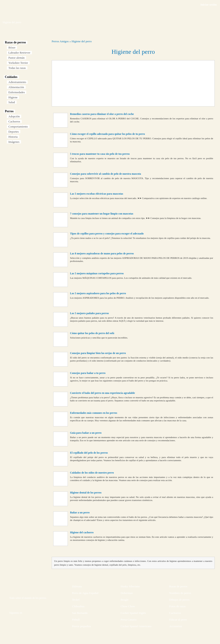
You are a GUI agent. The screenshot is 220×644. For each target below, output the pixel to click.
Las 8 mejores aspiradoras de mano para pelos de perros (102, 253)
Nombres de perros (180, 593)
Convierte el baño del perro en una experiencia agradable (102, 393)
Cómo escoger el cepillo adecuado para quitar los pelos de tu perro (107, 134)
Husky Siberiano (130, 586)
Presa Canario (129, 620)
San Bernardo (80, 613)
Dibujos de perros (179, 600)
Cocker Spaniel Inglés (133, 613)
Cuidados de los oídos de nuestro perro (92, 473)
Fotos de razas (177, 606)
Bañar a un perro (80, 512)
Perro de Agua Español (85, 593)
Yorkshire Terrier (18, 63)
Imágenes (14, 142)
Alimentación (16, 87)
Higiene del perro (82, 41)
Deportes (14, 132)
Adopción (14, 116)
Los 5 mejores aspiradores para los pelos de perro (98, 293)
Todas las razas (17, 68)
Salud (12, 102)
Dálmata (77, 586)
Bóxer (12, 47)
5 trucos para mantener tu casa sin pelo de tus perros (100, 154)
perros (43, 598)
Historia (13, 137)
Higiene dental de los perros (86, 493)
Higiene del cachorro (82, 532)
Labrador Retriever (19, 53)
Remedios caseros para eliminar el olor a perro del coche (102, 114)
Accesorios (176, 626)
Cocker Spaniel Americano (136, 626)
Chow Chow (128, 606)
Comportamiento (18, 127)
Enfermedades (17, 92)
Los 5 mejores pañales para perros (89, 313)
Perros (9, 111)
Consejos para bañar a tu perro (88, 373)
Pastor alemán (16, 58)
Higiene (13, 97)
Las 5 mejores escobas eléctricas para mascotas (97, 194)
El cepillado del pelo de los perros (89, 453)
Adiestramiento (17, 82)
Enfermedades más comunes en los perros (94, 413)
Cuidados (11, 77)
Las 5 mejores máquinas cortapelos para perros (97, 273)
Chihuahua (78, 606)
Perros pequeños (82, 626)
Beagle (125, 600)
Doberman (127, 593)
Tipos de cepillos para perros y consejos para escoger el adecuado (107, 234)
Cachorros (14, 121)
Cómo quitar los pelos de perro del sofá (92, 333)
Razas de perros (15, 42)
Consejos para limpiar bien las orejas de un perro (98, 353)
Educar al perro (178, 620)
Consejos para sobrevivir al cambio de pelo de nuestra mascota (105, 174)
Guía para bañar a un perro (86, 433)
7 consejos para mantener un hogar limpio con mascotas (102, 214)
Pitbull (76, 620)
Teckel (76, 600)
